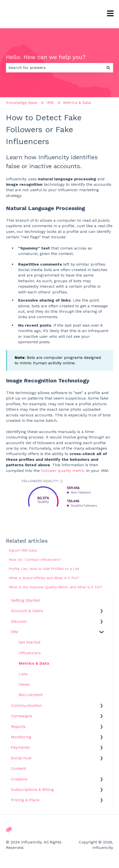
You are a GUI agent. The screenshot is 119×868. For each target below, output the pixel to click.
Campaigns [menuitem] (22, 716)
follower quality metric (63, 471)
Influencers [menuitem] (30, 653)
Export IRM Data (23, 550)
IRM (50, 103)
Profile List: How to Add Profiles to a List (44, 569)
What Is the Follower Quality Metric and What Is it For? (56, 587)
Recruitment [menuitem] (31, 695)
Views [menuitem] (24, 684)
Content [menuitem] (19, 768)
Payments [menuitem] (20, 747)
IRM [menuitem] (15, 632)
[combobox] (55, 68)
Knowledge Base (22, 103)
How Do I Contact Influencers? (35, 559)
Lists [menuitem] (23, 674)
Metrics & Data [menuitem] (34, 663)
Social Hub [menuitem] (21, 758)
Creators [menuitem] (19, 779)
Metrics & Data (77, 103)
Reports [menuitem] (18, 727)
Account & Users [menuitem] (27, 611)
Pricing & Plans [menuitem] (25, 800)
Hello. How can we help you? (46, 57)
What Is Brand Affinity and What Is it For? (44, 578)
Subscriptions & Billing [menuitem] (32, 790)
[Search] (108, 68)
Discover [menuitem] (19, 621)
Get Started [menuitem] (30, 642)
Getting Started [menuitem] (25, 600)
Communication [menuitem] (26, 705)
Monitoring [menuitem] (21, 737)
